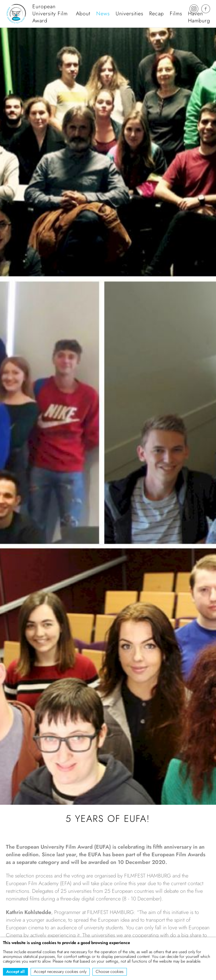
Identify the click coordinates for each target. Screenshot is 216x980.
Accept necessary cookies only (60, 971)
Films (176, 14)
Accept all (15, 971)
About (83, 14)
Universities (129, 14)
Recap (157, 14)
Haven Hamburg (199, 17)
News (103, 14)
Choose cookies (110, 971)
